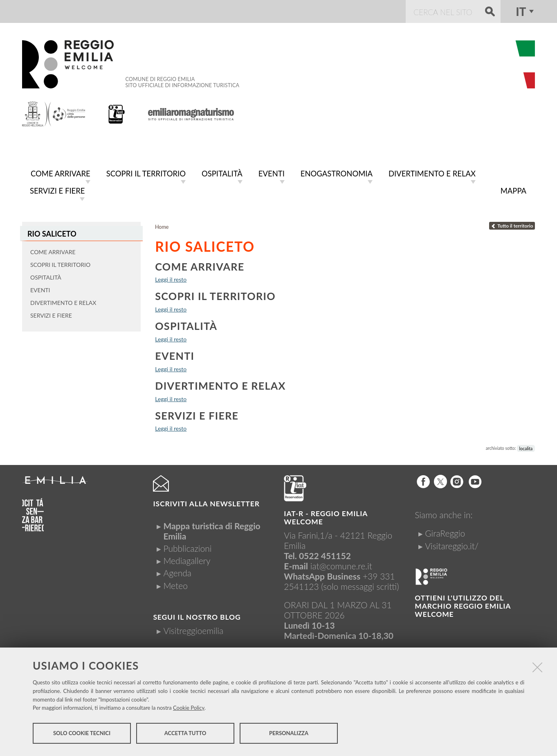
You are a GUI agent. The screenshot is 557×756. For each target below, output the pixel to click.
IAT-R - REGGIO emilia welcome (326, 516)
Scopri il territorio (215, 294)
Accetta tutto (185, 735)
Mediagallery (187, 559)
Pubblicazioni (187, 547)
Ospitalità (186, 324)
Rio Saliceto (51, 232)
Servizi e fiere (197, 414)
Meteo (175, 584)
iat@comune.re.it (341, 564)
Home (162, 225)
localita (526, 447)
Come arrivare (200, 265)
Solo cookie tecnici (82, 735)
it (521, 11)
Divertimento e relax (220, 384)
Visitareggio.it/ (452, 544)
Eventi (175, 354)
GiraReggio (445, 531)
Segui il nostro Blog (197, 615)
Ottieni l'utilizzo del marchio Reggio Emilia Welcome (463, 604)
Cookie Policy (189, 709)
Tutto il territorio (512, 224)
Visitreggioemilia (193, 629)
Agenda (177, 571)
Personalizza (289, 735)
